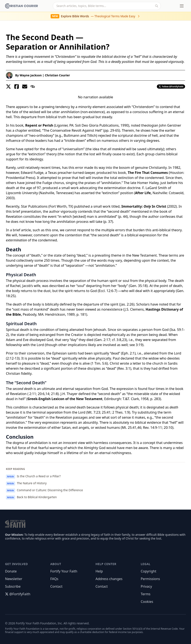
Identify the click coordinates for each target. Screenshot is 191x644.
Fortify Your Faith (64, 571)
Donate (11, 571)
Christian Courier (57, 75)
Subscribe (13, 586)
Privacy (146, 586)
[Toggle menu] (182, 6)
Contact (56, 586)
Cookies (147, 602)
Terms (146, 594)
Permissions (150, 579)
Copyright (149, 571)
